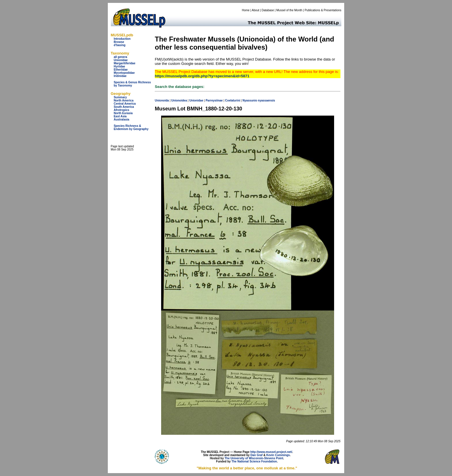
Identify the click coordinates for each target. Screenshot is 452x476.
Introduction (122, 39)
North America (124, 100)
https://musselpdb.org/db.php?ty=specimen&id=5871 (202, 76)
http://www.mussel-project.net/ (271, 452)
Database (268, 10)
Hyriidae (119, 66)
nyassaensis (267, 100)
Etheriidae (120, 70)
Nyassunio (250, 100)
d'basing (119, 45)
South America (124, 107)
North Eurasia (123, 113)
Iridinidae (120, 76)
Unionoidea (179, 100)
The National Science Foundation (254, 461)
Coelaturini (233, 100)
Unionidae (120, 60)
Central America (125, 104)
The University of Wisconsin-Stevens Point (254, 458)
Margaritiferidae (124, 63)
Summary (120, 97)
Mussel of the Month (289, 10)
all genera (120, 57)
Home (246, 10)
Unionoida (162, 100)
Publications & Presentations (323, 10)
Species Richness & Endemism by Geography (131, 127)
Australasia (121, 120)
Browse (119, 42)
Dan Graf (257, 455)
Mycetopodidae (124, 73)
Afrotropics (121, 110)
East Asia (120, 116)
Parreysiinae (214, 100)
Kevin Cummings (278, 455)
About (255, 10)
